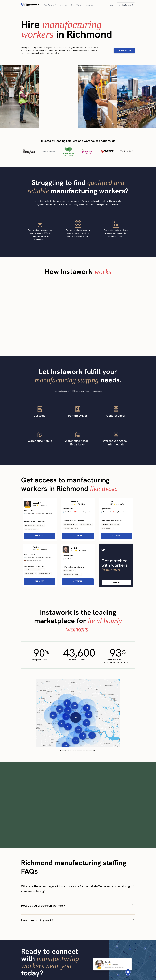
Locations (63, 5)
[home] (31, 5)
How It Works (76, 5)
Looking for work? (126, 5)
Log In (112, 5)
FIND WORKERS (124, 50)
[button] (50, 5)
